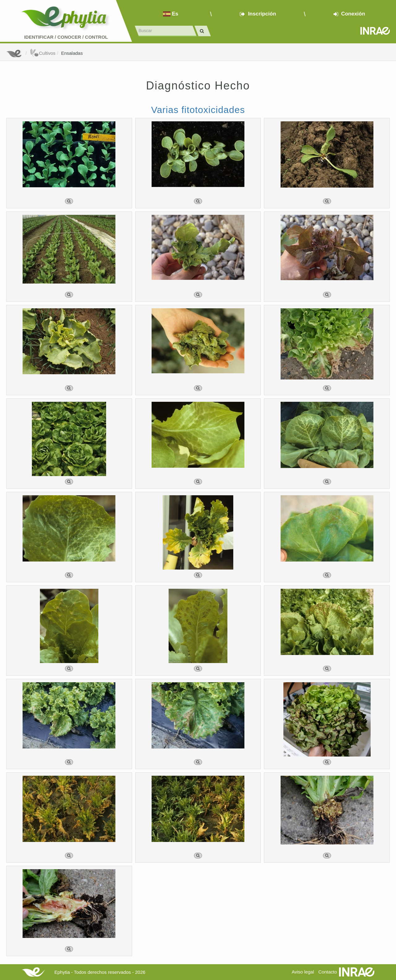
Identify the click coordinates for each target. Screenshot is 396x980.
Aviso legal (303, 972)
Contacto (328, 972)
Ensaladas (72, 53)
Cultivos (43, 53)
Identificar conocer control (66, 37)
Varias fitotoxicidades (198, 110)
